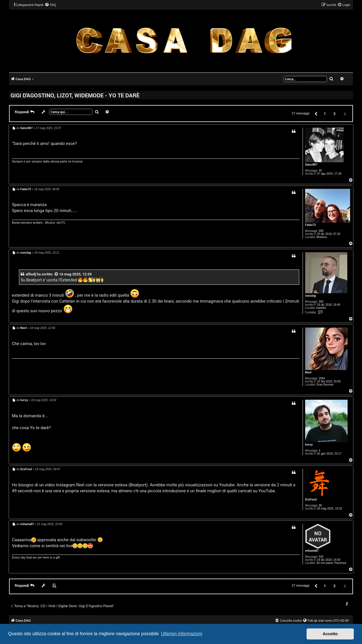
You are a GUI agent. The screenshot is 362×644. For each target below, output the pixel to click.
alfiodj (31, 274)
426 (321, 557)
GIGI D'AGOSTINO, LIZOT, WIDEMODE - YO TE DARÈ (75, 95)
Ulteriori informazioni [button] (182, 634)
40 (320, 171)
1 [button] (325, 114)
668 (321, 231)
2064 (322, 378)
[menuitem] (50, 5)
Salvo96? (311, 165)
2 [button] (334, 114)
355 (321, 302)
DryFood (311, 499)
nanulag (311, 296)
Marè (308, 372)
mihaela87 (312, 551)
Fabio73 (311, 225)
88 (320, 505)
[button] (316, 113)
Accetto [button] (330, 634)
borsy (309, 445)
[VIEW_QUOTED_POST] (57, 274)
